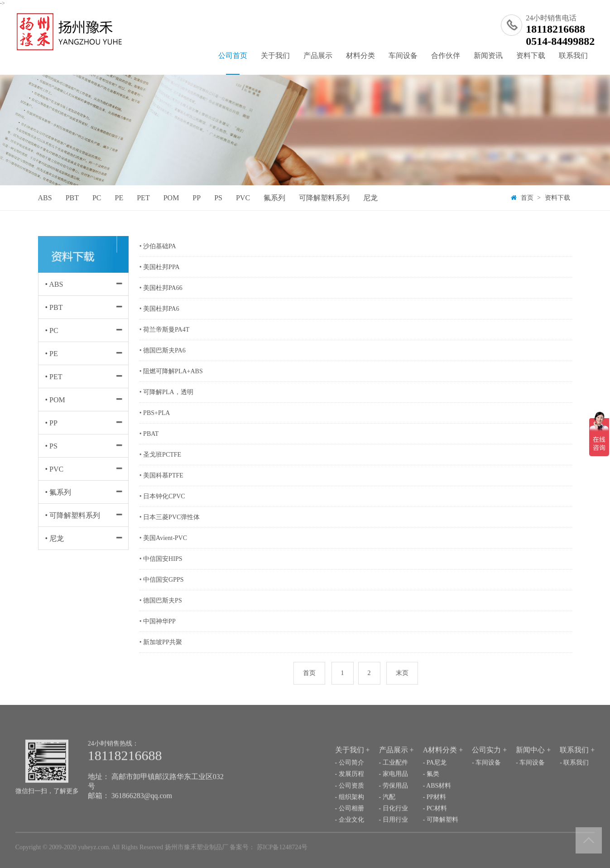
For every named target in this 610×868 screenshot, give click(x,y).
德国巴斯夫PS (163, 600)
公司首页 (233, 63)
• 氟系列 (58, 492)
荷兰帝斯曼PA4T (166, 330)
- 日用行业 (394, 841)
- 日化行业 (394, 829)
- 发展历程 (350, 795)
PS (218, 198)
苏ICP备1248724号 (282, 849)
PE (119, 198)
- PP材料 (435, 817)
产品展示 (318, 55)
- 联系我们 (574, 784)
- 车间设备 (486, 784)
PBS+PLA (156, 413)
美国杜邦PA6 (161, 309)
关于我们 (275, 55)
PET (143, 198)
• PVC (55, 469)
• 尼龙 (55, 538)
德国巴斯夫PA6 (164, 350)
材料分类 (360, 55)
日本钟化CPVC (164, 496)
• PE (52, 354)
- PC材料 (435, 829)
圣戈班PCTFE (162, 455)
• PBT (54, 307)
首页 (527, 198)
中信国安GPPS (163, 580)
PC (97, 198)
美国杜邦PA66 (163, 288)
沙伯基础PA (160, 246)
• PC (52, 330)
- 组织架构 (350, 817)
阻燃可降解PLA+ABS (173, 371)
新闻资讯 (488, 55)
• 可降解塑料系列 (73, 515)
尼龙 (370, 198)
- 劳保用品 (394, 806)
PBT (72, 198)
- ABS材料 (437, 806)
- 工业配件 (394, 784)
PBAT (151, 434)
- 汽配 (387, 817)
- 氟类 (431, 795)
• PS (51, 446)
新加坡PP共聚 (163, 642)
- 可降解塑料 (441, 841)
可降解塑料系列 (324, 198)
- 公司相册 (350, 829)
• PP (51, 423)
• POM (55, 400)
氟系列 (274, 198)
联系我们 (573, 55)
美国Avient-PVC (165, 538)
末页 (402, 673)
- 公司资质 (350, 806)
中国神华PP (159, 621)
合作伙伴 (446, 55)
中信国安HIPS (163, 559)
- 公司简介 (350, 784)
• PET (54, 377)
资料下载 (531, 55)
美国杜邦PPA (161, 267)
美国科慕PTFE (163, 475)
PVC (243, 198)
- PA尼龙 (435, 784)
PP (197, 198)
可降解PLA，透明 (168, 392)
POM (171, 198)
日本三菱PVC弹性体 (171, 517)
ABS (45, 198)
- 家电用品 (394, 795)
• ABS (54, 284)
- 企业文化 (350, 841)
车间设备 (403, 55)
